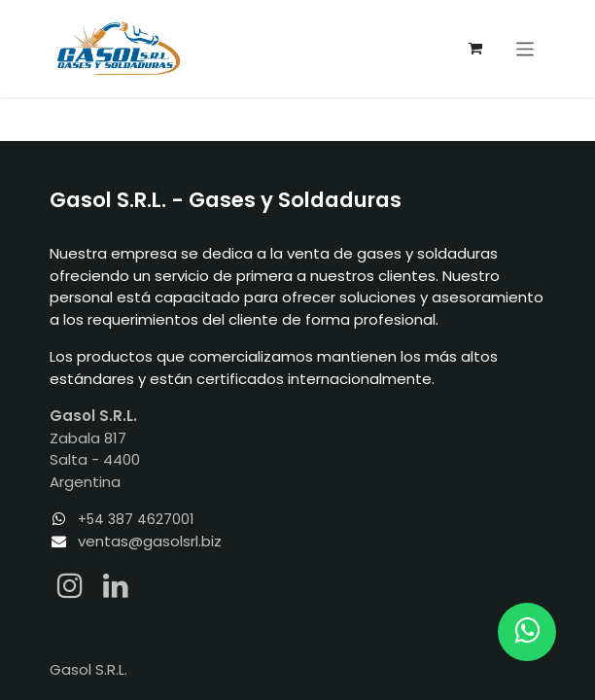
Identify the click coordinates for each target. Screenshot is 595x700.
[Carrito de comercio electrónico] (475, 49)
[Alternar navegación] (525, 48)
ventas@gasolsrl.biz (150, 541)
